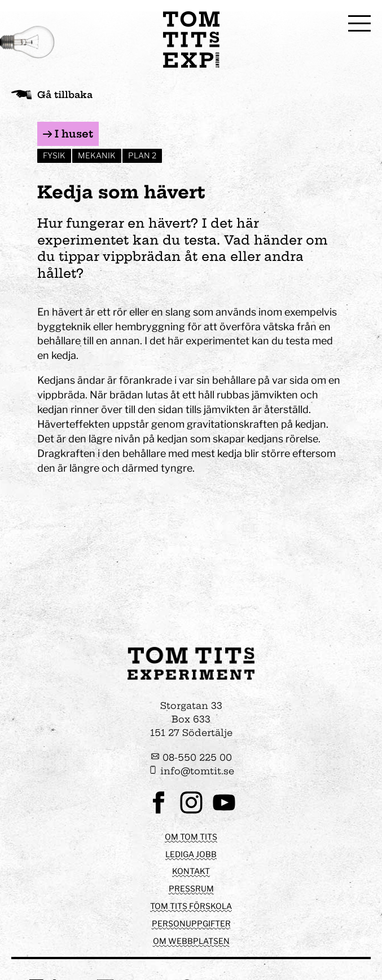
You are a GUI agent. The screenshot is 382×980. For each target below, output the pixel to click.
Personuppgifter (191, 923)
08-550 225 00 (191, 757)
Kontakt (191, 871)
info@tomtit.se (191, 771)
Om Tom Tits (191, 837)
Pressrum (191, 888)
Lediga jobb (191, 854)
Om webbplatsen (191, 941)
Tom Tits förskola (191, 906)
